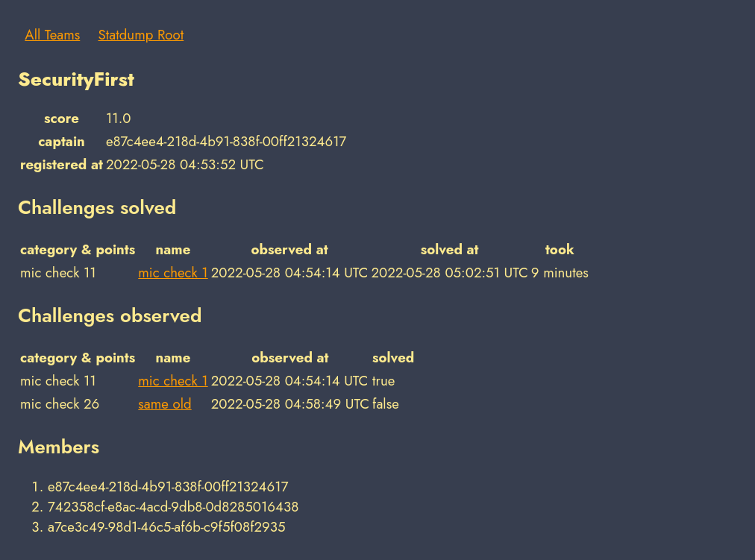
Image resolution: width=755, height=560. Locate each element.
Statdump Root (141, 35)
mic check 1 (173, 273)
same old (165, 404)
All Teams (52, 35)
